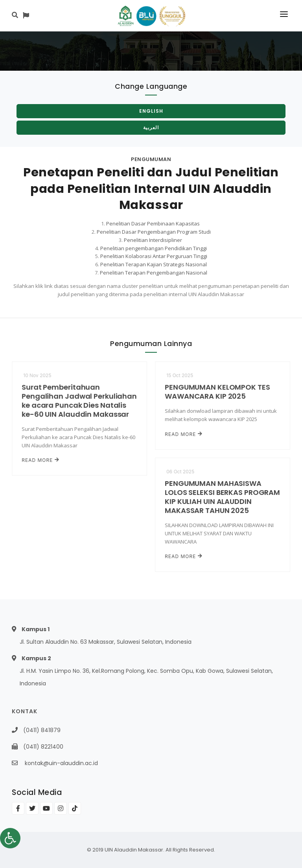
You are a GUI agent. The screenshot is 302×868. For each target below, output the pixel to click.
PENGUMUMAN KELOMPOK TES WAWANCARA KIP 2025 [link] (217, 392)
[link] (10, 838)
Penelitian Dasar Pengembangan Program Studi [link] (154, 232)
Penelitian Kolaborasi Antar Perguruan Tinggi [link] (154, 256)
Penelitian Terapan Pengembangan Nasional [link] (154, 273)
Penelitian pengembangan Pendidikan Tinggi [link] (154, 248)
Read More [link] (41, 460)
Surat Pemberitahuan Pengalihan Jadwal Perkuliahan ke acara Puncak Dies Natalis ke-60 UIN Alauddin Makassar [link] (79, 401)
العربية (151, 127)
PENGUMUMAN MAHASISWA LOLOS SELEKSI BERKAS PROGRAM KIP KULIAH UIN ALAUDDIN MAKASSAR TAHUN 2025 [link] (222, 497)
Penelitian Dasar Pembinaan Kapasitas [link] (153, 223)
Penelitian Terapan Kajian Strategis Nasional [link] (154, 264)
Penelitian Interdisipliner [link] (153, 240)
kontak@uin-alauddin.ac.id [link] (61, 763)
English (151, 111)
